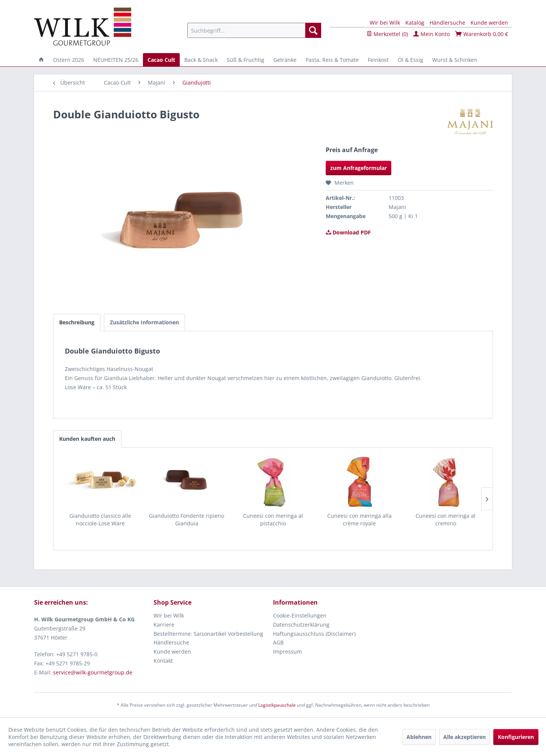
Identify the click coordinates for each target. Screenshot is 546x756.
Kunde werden (489, 23)
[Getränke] (285, 60)
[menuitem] (254, 30)
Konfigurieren (516, 737)
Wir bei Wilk (385, 23)
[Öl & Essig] (410, 60)
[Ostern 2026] (69, 60)
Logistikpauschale (277, 705)
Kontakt (163, 661)
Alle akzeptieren (464, 737)
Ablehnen (419, 737)
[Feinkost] (378, 60)
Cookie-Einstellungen (300, 615)
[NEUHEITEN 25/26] (116, 60)
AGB (278, 642)
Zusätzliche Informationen (144, 322)
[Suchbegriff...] (254, 30)
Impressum (287, 651)
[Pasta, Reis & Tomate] (332, 60)
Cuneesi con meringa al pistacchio (273, 519)
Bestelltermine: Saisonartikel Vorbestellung (208, 634)
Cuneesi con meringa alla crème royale (359, 519)
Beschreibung (77, 322)
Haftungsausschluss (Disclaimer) (314, 634)
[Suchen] (313, 30)
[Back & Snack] (201, 60)
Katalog (415, 23)
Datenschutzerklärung (301, 625)
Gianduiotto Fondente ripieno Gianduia (187, 519)
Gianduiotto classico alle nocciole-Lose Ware (100, 519)
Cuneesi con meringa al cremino (446, 519)
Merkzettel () (387, 34)
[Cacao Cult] (161, 60)
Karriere (164, 625)
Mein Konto (431, 34)
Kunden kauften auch (87, 439)
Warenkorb (482, 34)
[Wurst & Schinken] (455, 60)
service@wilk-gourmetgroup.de (93, 672)
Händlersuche (447, 23)
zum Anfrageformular (359, 168)
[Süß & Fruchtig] (246, 60)
